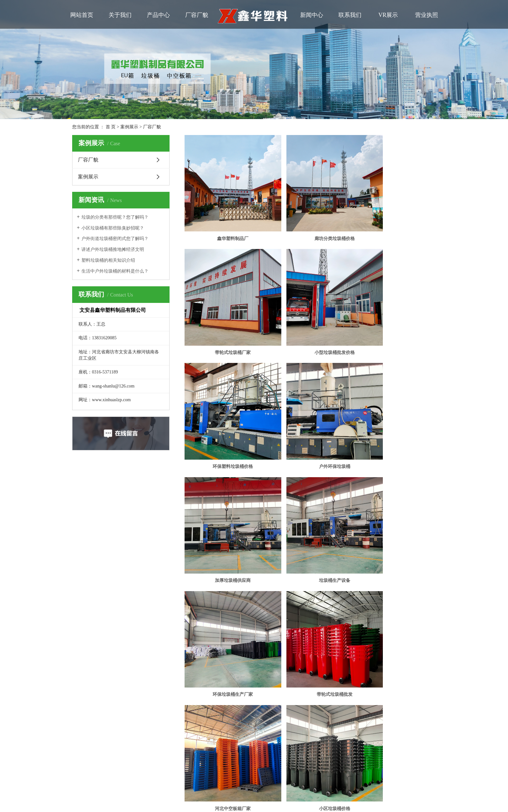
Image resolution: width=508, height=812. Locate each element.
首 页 (111, 127)
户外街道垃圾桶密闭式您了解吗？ (115, 239)
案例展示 (129, 127)
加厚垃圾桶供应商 (225, 418)
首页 (283, 537)
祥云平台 (246, 641)
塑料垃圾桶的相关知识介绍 (108, 260)
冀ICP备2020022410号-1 (190, 641)
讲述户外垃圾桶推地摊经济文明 (113, 249)
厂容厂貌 (197, 15)
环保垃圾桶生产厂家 (396, 418)
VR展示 (388, 15)
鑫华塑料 (289, 641)
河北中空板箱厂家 (310, 516)
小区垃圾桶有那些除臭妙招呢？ (113, 228)
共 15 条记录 (257, 537)
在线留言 (114, 624)
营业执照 (427, 15)
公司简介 (71, 602)
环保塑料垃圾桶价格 (310, 320)
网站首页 (82, 15)
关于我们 (120, 15)
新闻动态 (114, 613)
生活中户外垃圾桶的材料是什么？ (115, 271)
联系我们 (350, 15)
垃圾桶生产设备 (310, 418)
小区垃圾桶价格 (396, 516)
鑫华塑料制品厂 (225, 222)
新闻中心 (312, 15)
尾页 (346, 537)
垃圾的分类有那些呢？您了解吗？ (115, 217)
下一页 (326, 537)
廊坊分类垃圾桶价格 (310, 222)
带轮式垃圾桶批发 (225, 516)
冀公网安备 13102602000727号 (200, 652)
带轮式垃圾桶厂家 (396, 222)
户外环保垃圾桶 (396, 320)
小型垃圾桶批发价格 (225, 320)
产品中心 (158, 15)
